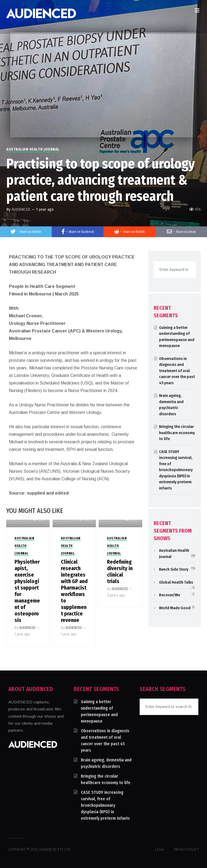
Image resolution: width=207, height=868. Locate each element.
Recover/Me (170, 595)
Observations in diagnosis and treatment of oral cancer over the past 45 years (177, 371)
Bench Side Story (174, 569)
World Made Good (175, 608)
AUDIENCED (21, 209)
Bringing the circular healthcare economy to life (177, 433)
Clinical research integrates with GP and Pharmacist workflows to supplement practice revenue (74, 591)
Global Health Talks (176, 582)
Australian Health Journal (33, 149)
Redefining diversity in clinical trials (120, 571)
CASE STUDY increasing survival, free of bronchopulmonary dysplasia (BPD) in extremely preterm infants (176, 470)
